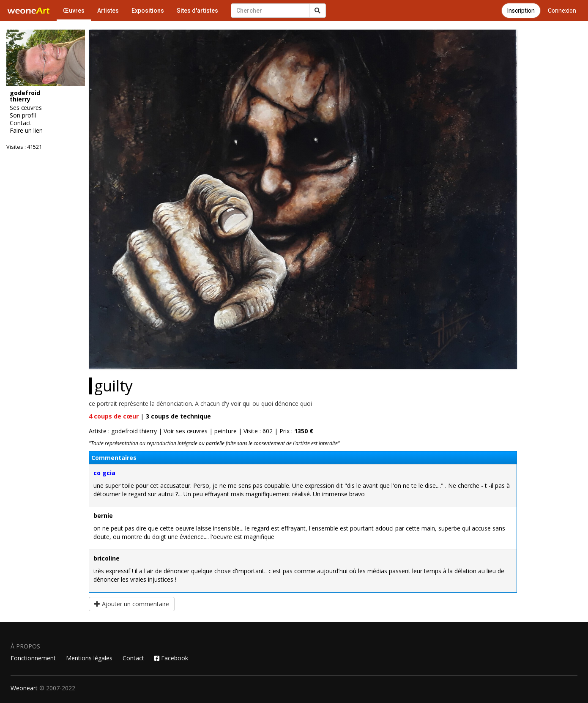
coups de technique (178, 416)
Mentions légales (89, 658)
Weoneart (24, 688)
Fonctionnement (33, 658)
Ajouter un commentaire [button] (132, 604)
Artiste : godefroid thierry (123, 431)
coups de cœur (114, 416)
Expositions (148, 11)
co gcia (104, 473)
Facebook (171, 658)
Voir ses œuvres (186, 431)
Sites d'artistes (197, 11)
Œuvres (74, 11)
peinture (226, 431)
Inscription (521, 11)
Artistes (108, 11)
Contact (133, 658)
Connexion (562, 11)
